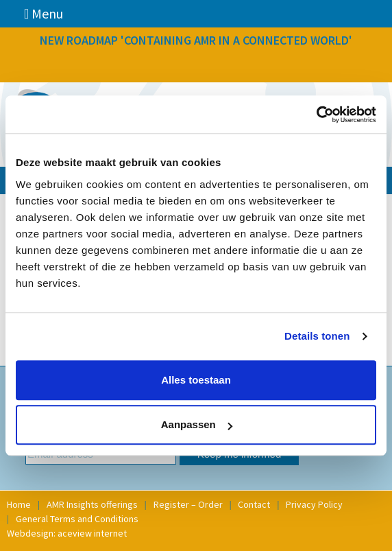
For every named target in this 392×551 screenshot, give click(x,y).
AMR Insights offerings (92, 504)
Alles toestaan (196, 380)
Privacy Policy (314, 504)
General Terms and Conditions (77, 519)
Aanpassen (197, 424)
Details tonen (317, 336)
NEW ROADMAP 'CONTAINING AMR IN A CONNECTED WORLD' (196, 40)
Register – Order (188, 504)
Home (19, 504)
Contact (254, 504)
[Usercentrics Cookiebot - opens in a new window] (316, 115)
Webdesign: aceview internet (67, 533)
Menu (44, 13)
